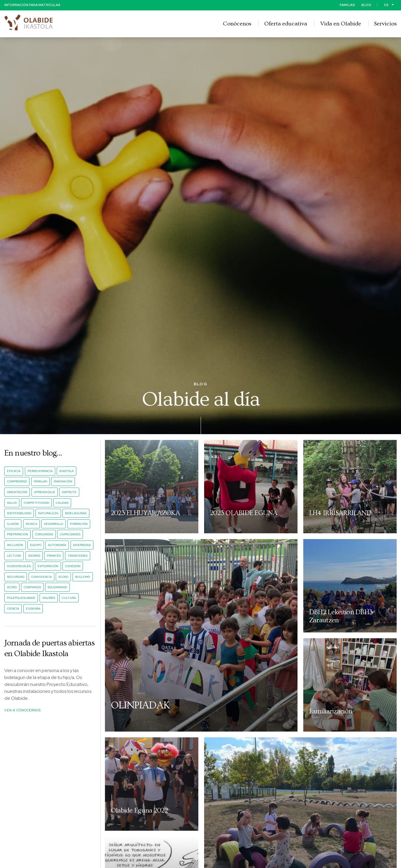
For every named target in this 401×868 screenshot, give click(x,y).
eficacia (14, 471)
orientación (17, 492)
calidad (62, 503)
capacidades (70, 535)
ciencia (13, 609)
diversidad (82, 545)
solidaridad (57, 587)
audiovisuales (19, 566)
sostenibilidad (19, 513)
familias (40, 482)
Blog (366, 5)
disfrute (69, 492)
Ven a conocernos (23, 710)
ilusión (13, 524)
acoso (63, 577)
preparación (17, 535)
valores (49, 598)
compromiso (17, 482)
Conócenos (237, 23)
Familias (347, 5)
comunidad (44, 535)
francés (54, 556)
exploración (48, 566)
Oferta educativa (286, 23)
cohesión (73, 566)
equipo (36, 545)
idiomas (34, 556)
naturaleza (48, 513)
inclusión (15, 545)
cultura (69, 598)
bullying (83, 577)
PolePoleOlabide (21, 598)
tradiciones (78, 556)
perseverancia (40, 471)
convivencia (41, 577)
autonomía (57, 545)
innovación (63, 482)
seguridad (16, 577)
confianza (32, 587)
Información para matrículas (32, 5)
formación (79, 524)
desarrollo (53, 524)
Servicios (385, 23)
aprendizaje (45, 492)
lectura (14, 556)
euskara (33, 609)
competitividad (36, 503)
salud (12, 503)
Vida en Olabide (341, 23)
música (32, 524)
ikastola (66, 471)
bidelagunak (76, 513)
